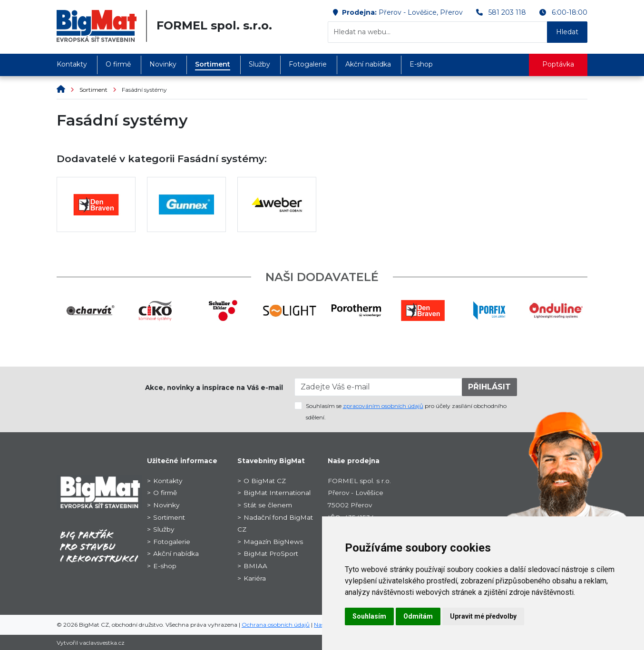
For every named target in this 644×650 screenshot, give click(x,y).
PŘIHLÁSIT (489, 387)
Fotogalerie (308, 64)
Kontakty (72, 64)
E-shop (421, 64)
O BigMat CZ (265, 481)
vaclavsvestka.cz (102, 643)
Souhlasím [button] (369, 616)
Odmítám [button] (418, 616)
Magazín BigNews (273, 542)
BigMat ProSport (271, 553)
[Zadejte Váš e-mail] (379, 387)
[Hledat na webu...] (438, 32)
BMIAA (255, 566)
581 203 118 (507, 12)
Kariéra (255, 578)
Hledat (567, 32)
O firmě (118, 64)
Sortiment (213, 64)
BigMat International (277, 493)
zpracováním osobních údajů (383, 406)
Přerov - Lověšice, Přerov (421, 12)
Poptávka (558, 64)
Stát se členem (268, 505)
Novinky (163, 64)
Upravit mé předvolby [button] (483, 616)
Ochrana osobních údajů (276, 625)
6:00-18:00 (570, 12)
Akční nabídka (368, 64)
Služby (259, 64)
